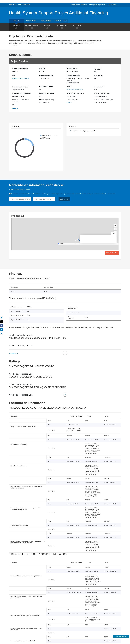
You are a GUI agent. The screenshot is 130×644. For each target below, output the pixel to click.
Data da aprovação (73, 76)
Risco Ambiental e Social (75, 93)
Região (69, 86)
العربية (108, 5)
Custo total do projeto (21, 87)
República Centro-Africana (20, 78)
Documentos (46, 21)
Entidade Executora (46, 86)
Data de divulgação (46, 76)
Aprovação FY (99, 87)
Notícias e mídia (61, 21)
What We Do (13, 4)
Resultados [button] (77, 27)
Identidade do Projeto (20, 69)
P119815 (69, 102)
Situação (42, 69)
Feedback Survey (121, 636)
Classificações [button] (62, 27)
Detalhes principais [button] (32, 27)
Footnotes (13, 353)
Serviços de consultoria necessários (20, 101)
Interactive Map (112, 253)
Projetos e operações (24, 4)
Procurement (31, 21)
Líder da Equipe (72, 69)
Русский (114, 5)
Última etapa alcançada (48, 100)
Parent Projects (72, 100)
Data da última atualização (103, 100)
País (14, 76)
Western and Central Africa (75, 89)
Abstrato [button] (16, 27)
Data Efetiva (98, 76)
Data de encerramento (102, 93)
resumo (16, 21)
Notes (14, 108)
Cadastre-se (64, 199)
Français (103, 5)
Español (96, 5)
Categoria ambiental (47, 93)
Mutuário (97, 69)
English (91, 5)
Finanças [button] (47, 27)
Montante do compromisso (22, 93)
